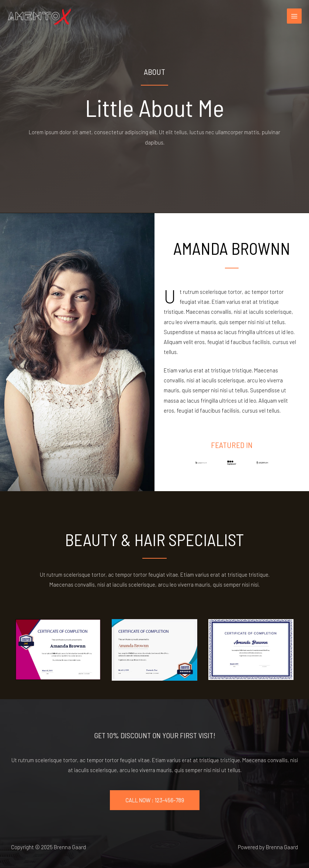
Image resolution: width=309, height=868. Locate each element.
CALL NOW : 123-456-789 (155, 800)
